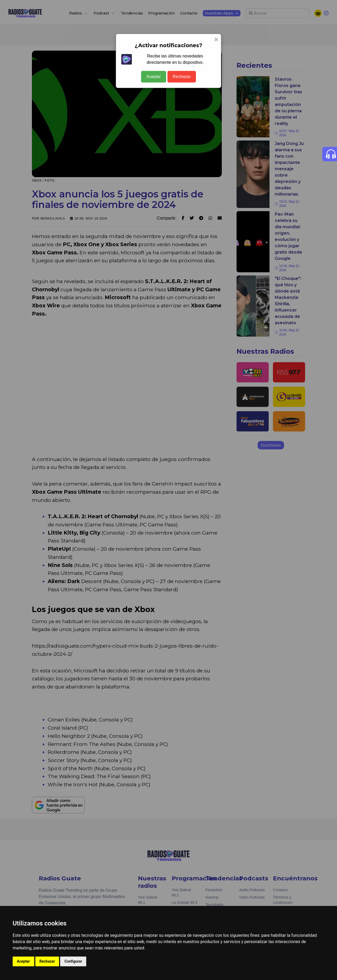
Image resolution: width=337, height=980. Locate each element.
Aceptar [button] (23, 961)
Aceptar (154, 77)
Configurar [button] (73, 961)
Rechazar (182, 77)
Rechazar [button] (47, 961)
